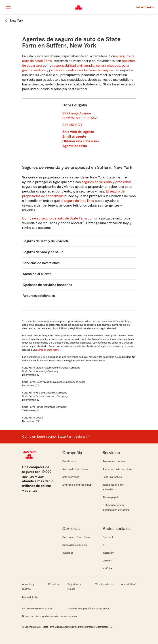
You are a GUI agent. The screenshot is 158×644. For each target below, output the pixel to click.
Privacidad (54, 584)
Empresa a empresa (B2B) (77, 485)
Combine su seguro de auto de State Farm (55, 218)
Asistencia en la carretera (117, 469)
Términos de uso (105, 584)
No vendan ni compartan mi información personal (50, 616)
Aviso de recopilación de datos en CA (89, 609)
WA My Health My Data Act (38, 609)
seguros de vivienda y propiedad (106, 182)
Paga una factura (112, 477)
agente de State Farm (47, 350)
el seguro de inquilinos (77, 201)
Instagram (108, 553)
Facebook (108, 537)
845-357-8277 (72, 125)
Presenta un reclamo (114, 461)
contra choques (108, 66)
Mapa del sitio (30, 597)
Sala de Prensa (71, 477)
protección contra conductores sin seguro (81, 70)
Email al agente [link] (74, 137)
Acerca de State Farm (75, 469)
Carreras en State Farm (76, 537)
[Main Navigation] (8, 7)
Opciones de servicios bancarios (47, 285)
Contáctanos (70, 461)
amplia (89, 66)
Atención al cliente (37, 274)
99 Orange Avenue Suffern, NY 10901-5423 (81, 116)
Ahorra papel (110, 497)
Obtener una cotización (81, 141)
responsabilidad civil (67, 66)
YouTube (107, 568)
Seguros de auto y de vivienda (46, 241)
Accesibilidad (129, 584)
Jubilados (68, 553)
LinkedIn (107, 561)
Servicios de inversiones (41, 263)
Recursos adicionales (39, 296)
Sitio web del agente (78, 132)
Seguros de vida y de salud (43, 252)
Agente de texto (75, 146)
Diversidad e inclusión (75, 545)
